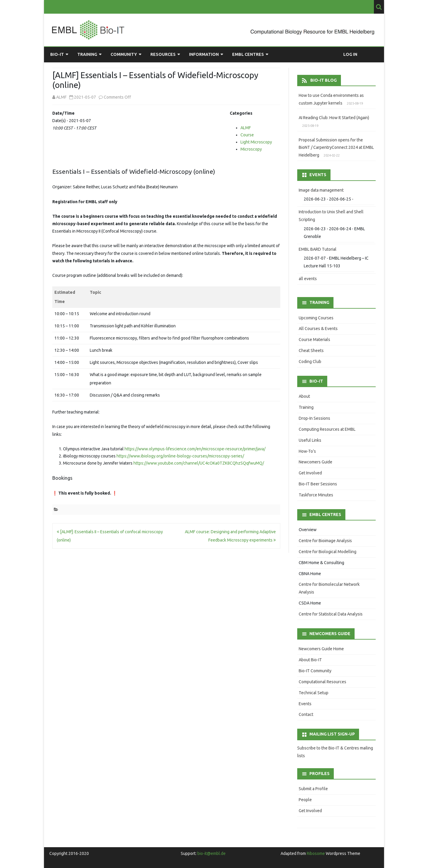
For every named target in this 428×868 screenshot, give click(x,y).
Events (305, 704)
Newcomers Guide (316, 462)
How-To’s (307, 451)
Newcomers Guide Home (321, 649)
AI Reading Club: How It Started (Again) (334, 118)
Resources (163, 54)
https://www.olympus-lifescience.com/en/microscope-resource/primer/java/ (195, 449)
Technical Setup (314, 693)
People (305, 800)
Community (124, 54)
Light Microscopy (256, 142)
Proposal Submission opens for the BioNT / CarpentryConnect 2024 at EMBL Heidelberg (336, 148)
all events (308, 279)
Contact (306, 714)
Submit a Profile (313, 789)
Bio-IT (57, 54)
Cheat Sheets (311, 351)
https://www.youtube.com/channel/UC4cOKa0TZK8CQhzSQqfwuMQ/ (199, 463)
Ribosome (316, 853)
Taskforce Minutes (316, 495)
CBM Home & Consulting (321, 563)
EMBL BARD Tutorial (318, 249)
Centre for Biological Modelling (328, 552)
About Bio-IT (310, 660)
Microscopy (251, 149)
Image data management (321, 190)
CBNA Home (310, 574)
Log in (350, 54)
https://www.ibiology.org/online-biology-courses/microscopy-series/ (180, 456)
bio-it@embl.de (211, 853)
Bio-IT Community (315, 671)
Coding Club (310, 362)
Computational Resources (322, 682)
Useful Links (310, 440)
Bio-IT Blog (324, 80)
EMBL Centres (248, 54)
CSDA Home (310, 603)
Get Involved (310, 473)
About (304, 396)
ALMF (246, 128)
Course (247, 135)
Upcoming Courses (316, 318)
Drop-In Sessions (314, 418)
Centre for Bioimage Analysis (325, 541)
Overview (308, 530)
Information (204, 54)
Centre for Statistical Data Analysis (331, 614)
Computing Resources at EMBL (327, 429)
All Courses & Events (318, 329)
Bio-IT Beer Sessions (318, 484)
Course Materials (314, 340)
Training (87, 54)
